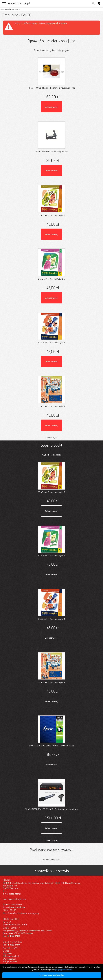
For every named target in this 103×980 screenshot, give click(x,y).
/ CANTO (17, 9)
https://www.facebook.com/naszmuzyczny (21, 913)
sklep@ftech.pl (15, 894)
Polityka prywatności (12, 956)
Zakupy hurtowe (10, 961)
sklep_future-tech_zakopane (15, 899)
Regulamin (7, 953)
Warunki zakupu (10, 959)
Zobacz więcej (52, 107)
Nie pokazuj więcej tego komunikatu (52, 975)
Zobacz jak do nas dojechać (14, 907)
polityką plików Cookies (64, 970)
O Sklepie (7, 951)
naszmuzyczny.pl (19, 3)
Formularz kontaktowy (12, 904)
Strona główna (7, 9)
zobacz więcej (51, 437)
